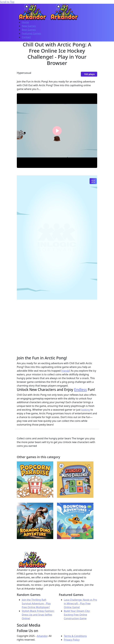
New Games (29, 26)
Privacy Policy (72, 640)
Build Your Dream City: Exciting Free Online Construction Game (77, 615)
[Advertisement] (65, 324)
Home (25, 22)
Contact (26, 37)
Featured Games (31, 33)
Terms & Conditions (75, 636)
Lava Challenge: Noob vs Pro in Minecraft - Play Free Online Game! (80, 603)
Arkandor (42, 636)
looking (85, 410)
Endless (81, 390)
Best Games (29, 30)
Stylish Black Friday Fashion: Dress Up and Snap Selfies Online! (38, 615)
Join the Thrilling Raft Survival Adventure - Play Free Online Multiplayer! (36, 603)
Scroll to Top (7, 2)
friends (65, 371)
